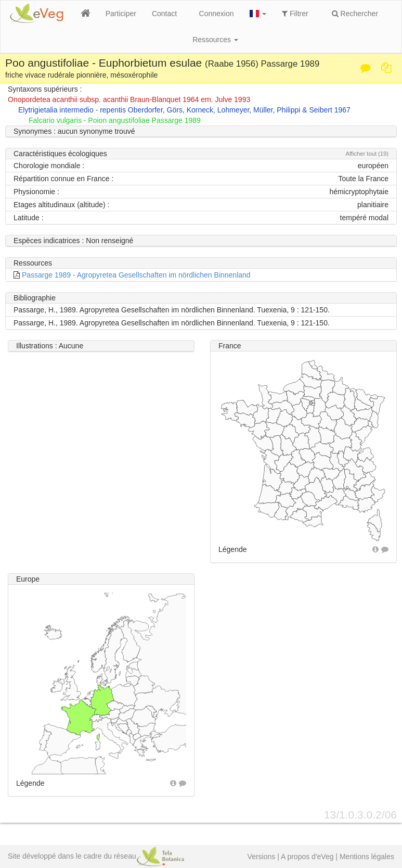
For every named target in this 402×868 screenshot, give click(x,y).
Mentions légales (367, 857)
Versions (262, 857)
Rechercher (355, 14)
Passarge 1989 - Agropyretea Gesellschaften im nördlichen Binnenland (136, 275)
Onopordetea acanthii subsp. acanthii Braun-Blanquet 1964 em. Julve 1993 (129, 99)
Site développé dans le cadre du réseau (96, 856)
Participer (121, 14)
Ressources (215, 40)
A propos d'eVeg (307, 857)
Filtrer (295, 14)
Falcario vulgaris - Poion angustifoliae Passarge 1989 (115, 120)
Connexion (217, 14)
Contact (164, 14)
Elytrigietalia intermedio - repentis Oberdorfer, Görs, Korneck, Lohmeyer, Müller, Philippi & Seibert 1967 (184, 110)
